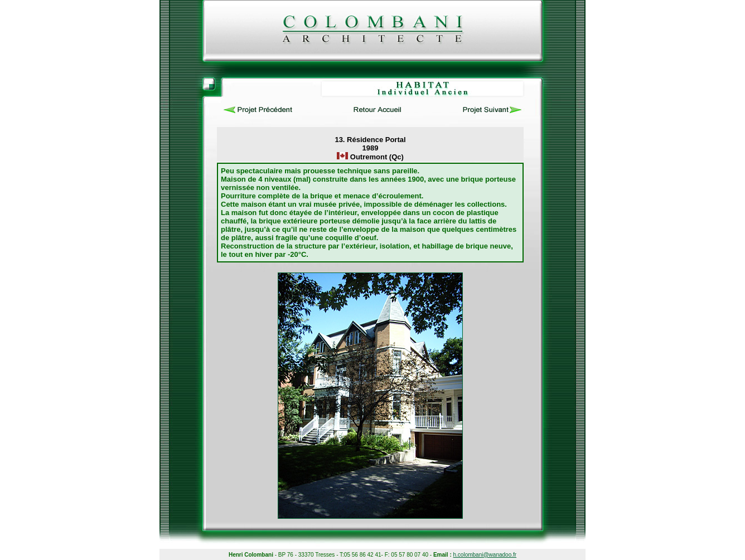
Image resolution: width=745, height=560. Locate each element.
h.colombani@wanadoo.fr (485, 555)
